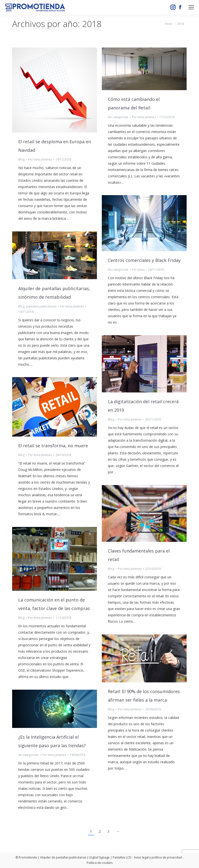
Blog (21, 159)
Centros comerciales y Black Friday (144, 260)
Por (40, 159)
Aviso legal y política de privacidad (158, 857)
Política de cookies (100, 863)
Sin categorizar (118, 117)
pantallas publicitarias (41, 306)
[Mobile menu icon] (191, 7)
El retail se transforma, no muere (53, 446)
